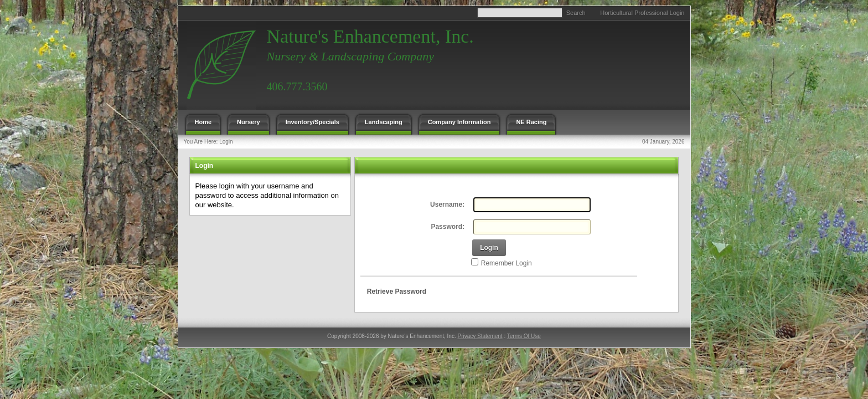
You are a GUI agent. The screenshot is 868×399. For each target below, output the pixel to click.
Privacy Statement (480, 336)
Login (226, 142)
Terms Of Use (524, 336)
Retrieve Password (397, 291)
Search (576, 13)
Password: (448, 227)
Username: (447, 204)
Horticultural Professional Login (642, 13)
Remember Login (507, 263)
